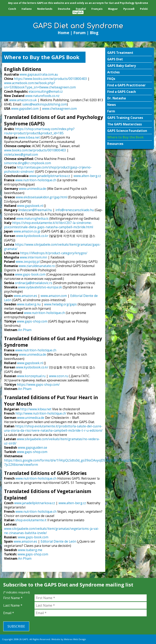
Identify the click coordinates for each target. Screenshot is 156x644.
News (112, 105)
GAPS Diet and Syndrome (78, 26)
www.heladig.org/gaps (60, 304)
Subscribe (16, 626)
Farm (111, 111)
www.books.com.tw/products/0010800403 (35, 150)
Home (63, 33)
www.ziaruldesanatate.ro (37, 266)
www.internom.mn (33, 257)
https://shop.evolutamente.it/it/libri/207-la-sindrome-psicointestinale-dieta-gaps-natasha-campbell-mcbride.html (49, 225)
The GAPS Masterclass (125, 124)
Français (97, 9)
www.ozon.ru (58, 376)
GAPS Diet (115, 59)
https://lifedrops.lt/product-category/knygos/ (54, 253)
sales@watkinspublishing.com (45, 104)
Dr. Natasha (116, 98)
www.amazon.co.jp (27, 231)
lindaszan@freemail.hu (35, 210)
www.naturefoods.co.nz (42, 96)
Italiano (27, 9)
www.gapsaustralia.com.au (39, 74)
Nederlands (45, 9)
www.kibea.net (29, 137)
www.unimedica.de (32, 189)
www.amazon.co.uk (23, 100)
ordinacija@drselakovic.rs (34, 283)
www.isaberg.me (30, 550)
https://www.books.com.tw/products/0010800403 (50, 79)
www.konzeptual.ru (31, 376)
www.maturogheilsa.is (32, 219)
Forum (80, 33)
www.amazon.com (54, 296)
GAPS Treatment (120, 53)
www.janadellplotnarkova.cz (50, 176)
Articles (113, 72)
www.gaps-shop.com (32, 321)
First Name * (13, 598)
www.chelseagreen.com (58, 87)
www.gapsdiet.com (25, 109)
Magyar (113, 9)
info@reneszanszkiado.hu (75, 210)
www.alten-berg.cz (87, 176)
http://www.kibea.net (36, 409)
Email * (9, 613)
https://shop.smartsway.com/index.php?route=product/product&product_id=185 (39, 131)
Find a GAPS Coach (122, 92)
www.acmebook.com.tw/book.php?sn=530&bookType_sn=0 (30, 85)
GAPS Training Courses (125, 118)
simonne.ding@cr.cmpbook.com (28, 163)
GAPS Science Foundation (127, 131)
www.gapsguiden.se (32, 448)
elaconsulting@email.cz (46, 92)
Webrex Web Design (75, 639)
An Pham (25, 330)
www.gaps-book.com (30, 274)
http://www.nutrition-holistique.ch (41, 413)
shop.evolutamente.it (31, 520)
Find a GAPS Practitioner (126, 85)
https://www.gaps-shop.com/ (38, 385)
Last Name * (13, 605)
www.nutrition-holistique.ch (36, 180)
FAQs (111, 79)
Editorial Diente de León (58, 541)
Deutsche (64, 9)
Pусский (129, 9)
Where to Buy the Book (125, 137)
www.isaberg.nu (29, 304)
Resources (115, 144)
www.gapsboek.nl (30, 206)
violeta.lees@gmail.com (21, 155)
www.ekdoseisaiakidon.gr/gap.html (41, 197)
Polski (144, 9)
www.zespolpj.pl (28, 262)
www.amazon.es (25, 296)
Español (81, 9)
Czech (12, 9)
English (78, 12)
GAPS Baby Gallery (122, 66)
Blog (94, 33)
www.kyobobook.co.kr (32, 236)
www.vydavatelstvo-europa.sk (40, 287)
